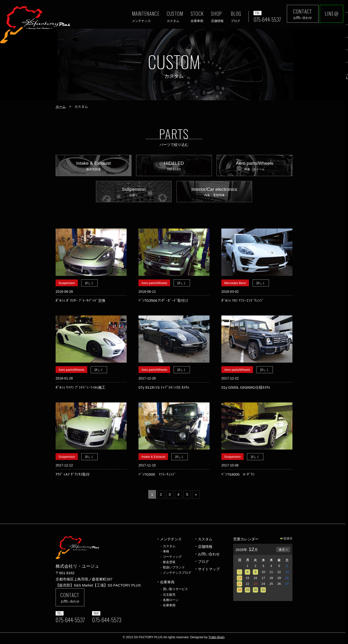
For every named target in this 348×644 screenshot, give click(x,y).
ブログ (203, 563)
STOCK (195, 17)
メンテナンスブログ (177, 575)
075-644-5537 (266, 20)
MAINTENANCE (144, 17)
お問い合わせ (209, 556)
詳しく (89, 285)
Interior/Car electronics (214, 194)
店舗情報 (205, 548)
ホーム (61, 107)
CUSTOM (173, 17)
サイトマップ (209, 571)
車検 (166, 553)
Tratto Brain (216, 639)
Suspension (134, 194)
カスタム (169, 548)
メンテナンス (171, 541)
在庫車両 (167, 584)
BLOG (234, 17)
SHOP (215, 17)
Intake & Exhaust (94, 167)
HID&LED (174, 167)
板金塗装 (169, 564)
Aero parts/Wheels (254, 167)
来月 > (283, 552)
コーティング (172, 559)
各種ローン (171, 602)
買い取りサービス (175, 591)
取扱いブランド (174, 569)
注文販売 (169, 596)
